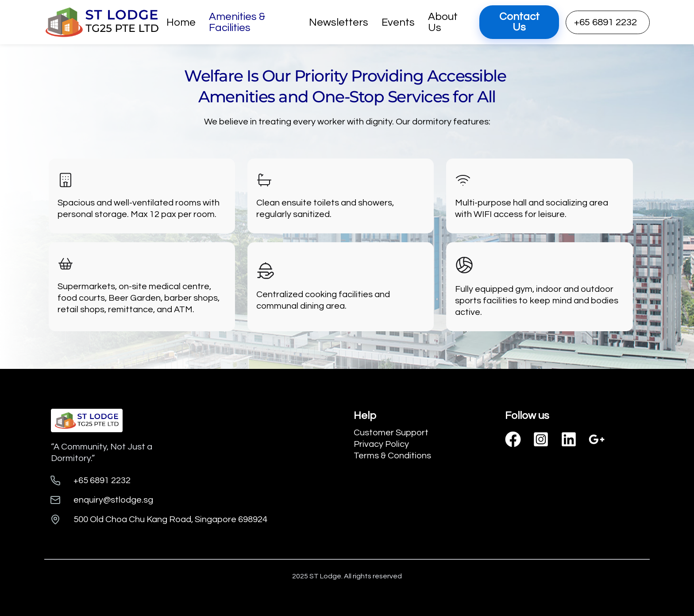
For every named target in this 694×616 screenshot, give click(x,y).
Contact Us (519, 22)
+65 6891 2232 (605, 22)
